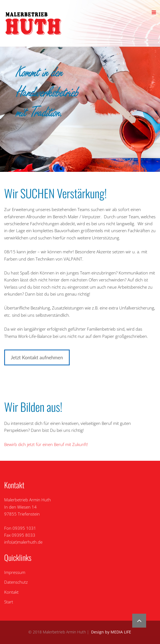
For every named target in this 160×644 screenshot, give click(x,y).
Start (9, 602)
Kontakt (11, 592)
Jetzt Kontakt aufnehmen (37, 357)
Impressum (15, 572)
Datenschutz (16, 582)
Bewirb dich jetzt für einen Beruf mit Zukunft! (46, 444)
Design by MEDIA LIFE (111, 632)
